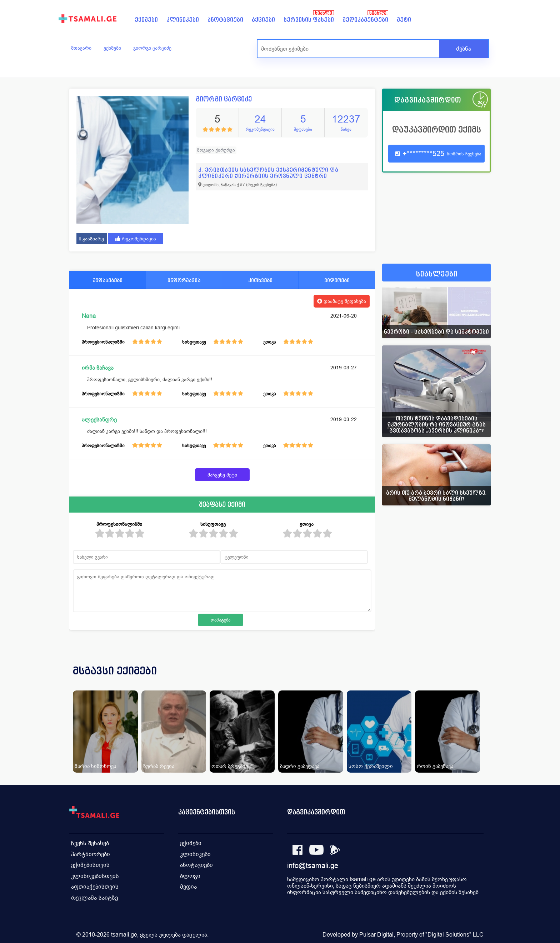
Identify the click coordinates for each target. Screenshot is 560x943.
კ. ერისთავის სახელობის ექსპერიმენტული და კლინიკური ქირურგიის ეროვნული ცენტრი (268, 173)
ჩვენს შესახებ (90, 843)
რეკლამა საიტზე (94, 896)
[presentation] (475, 679)
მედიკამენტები (365, 20)
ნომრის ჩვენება (464, 154)
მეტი (404, 20)
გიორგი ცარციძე (152, 48)
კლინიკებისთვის (95, 875)
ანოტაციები (225, 20)
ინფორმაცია (184, 280)
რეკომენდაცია (136, 239)
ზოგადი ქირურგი (216, 150)
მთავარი (81, 48)
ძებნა (464, 49)
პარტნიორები (91, 854)
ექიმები (146, 20)
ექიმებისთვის (90, 864)
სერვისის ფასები (309, 20)
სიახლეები (437, 274)
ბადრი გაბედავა (300, 766)
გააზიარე (92, 239)
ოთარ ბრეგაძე (230, 766)
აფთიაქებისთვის (95, 886)
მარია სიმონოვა (95, 766)
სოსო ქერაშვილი (371, 766)
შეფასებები (107, 280)
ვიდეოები (337, 280)
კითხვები (260, 280)
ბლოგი (190, 875)
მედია (188, 886)
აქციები (263, 20)
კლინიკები (183, 20)
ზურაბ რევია (159, 766)
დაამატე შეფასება (342, 301)
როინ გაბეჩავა (435, 766)
